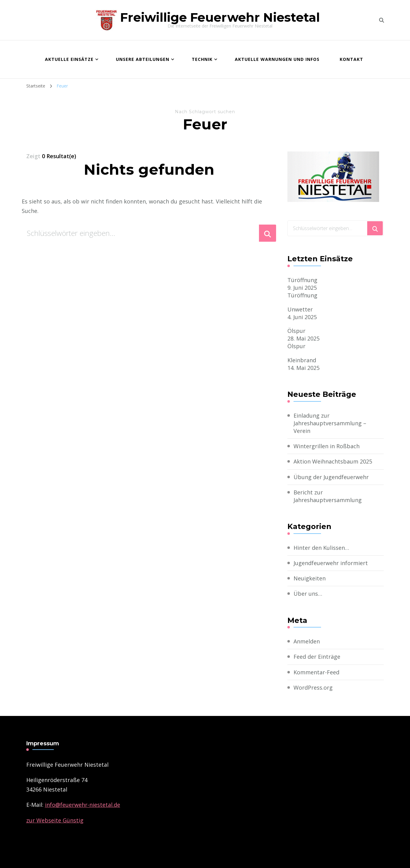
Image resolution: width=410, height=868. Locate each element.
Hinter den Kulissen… (321, 548)
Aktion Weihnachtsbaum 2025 (333, 461)
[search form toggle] (382, 20)
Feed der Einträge (317, 657)
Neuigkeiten (310, 578)
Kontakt (351, 59)
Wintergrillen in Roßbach (327, 446)
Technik (202, 59)
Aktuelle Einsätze (69, 59)
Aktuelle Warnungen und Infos (277, 59)
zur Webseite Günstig (55, 820)
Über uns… (308, 594)
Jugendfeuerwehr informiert (331, 563)
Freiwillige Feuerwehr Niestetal (220, 17)
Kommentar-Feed (316, 672)
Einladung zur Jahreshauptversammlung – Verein (330, 423)
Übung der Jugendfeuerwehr (331, 477)
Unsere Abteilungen (143, 59)
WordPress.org (313, 687)
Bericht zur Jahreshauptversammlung (328, 496)
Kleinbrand (302, 360)
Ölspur (296, 331)
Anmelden (307, 641)
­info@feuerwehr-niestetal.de (83, 805)
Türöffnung (302, 280)
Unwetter (300, 309)
